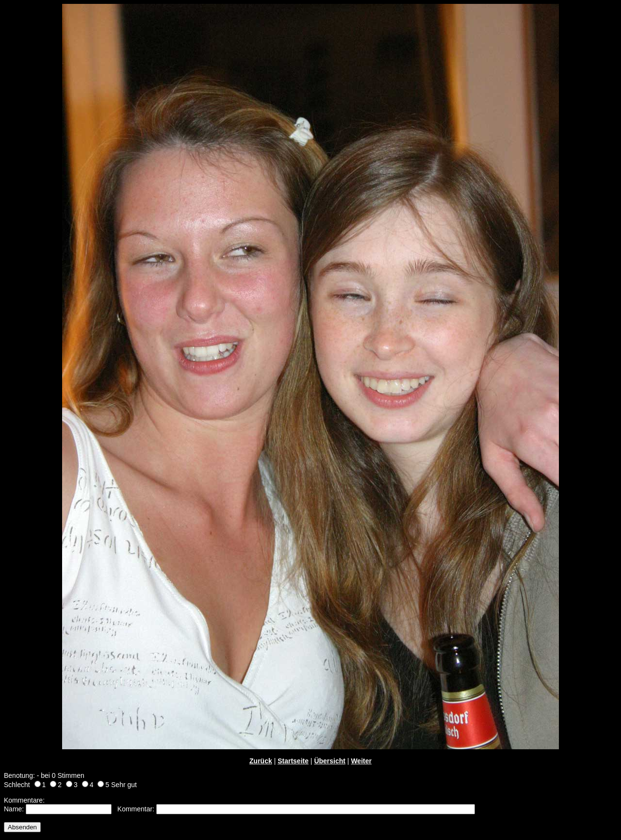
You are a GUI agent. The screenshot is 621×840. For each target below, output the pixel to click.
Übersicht (330, 761)
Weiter (361, 761)
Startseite (293, 761)
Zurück (261, 761)
